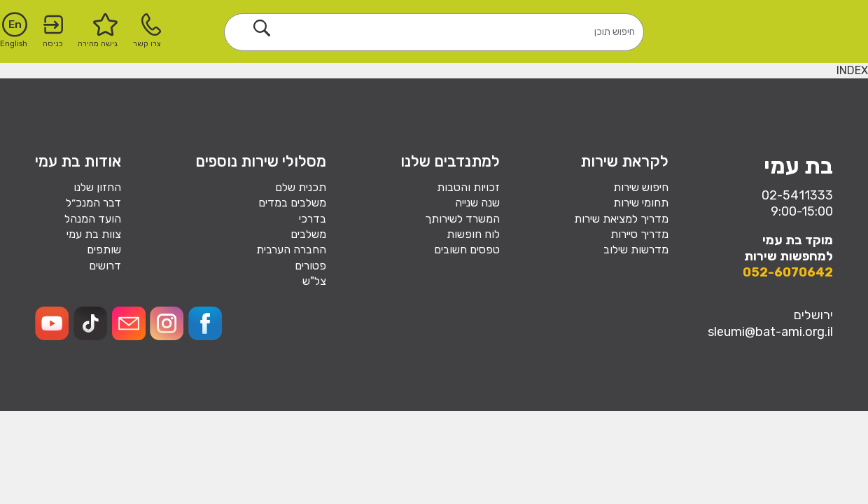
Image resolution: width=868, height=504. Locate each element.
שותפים (104, 250)
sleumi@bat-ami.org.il (770, 332)
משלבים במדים (292, 203)
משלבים (308, 234)
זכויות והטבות (468, 187)
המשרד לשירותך (462, 219)
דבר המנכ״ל (93, 203)
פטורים (310, 266)
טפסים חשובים (467, 250)
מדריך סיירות (639, 234)
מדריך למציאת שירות (621, 219)
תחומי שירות (641, 203)
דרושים (105, 266)
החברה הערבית (291, 250)
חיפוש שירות (641, 187)
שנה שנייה (477, 203)
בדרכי (313, 219)
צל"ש (314, 281)
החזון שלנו (97, 187)
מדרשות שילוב (636, 250)
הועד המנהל (93, 219)
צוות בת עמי (94, 234)
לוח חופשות (473, 234)
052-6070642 (788, 272)
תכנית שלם (301, 187)
